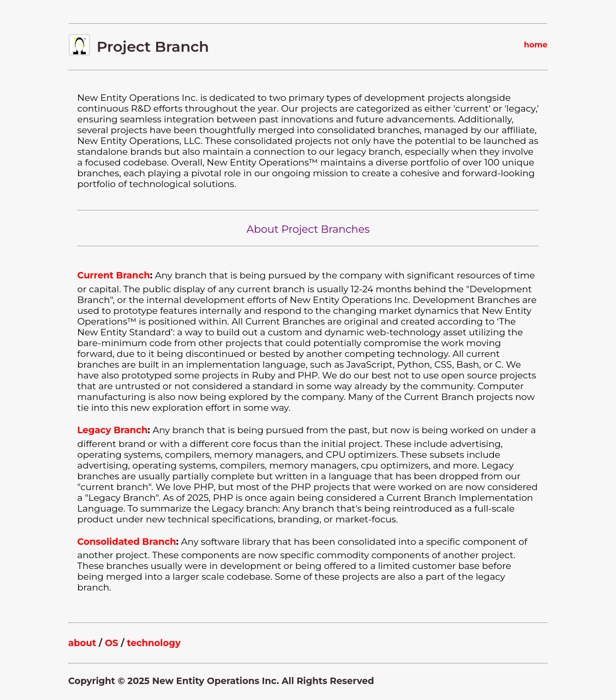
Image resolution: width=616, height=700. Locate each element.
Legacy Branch (112, 430)
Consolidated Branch (127, 542)
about (82, 643)
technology (154, 643)
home (536, 45)
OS (112, 643)
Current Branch (114, 275)
